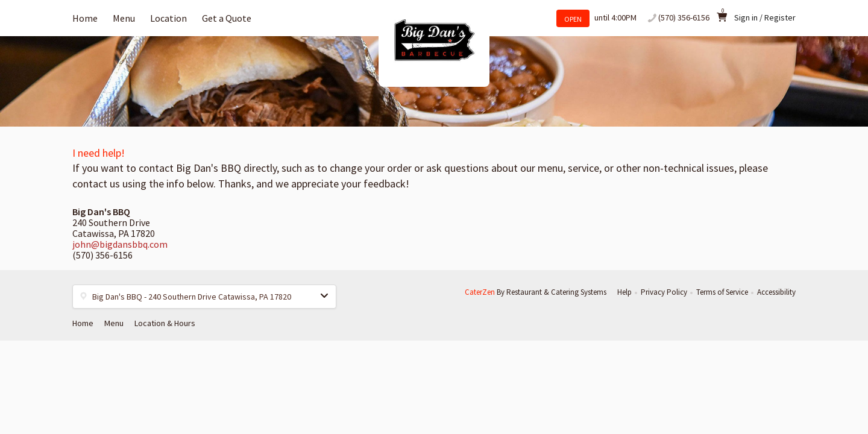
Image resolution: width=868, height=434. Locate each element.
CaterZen (480, 292)
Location (168, 18)
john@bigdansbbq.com (120, 244)
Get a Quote (227, 18)
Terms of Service (722, 292)
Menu (124, 18)
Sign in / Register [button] (765, 17)
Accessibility (776, 292)
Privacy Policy (664, 292)
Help (624, 292)
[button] (204, 297)
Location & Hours (165, 323)
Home (85, 18)
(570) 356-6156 (684, 17)
